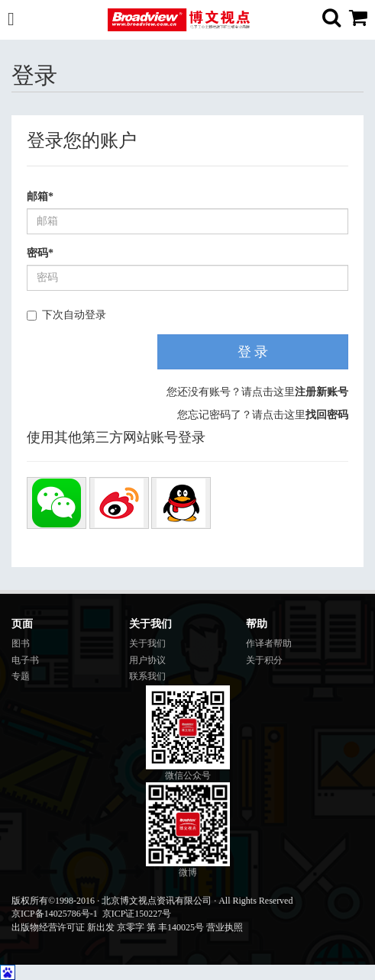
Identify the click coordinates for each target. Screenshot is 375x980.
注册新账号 (322, 392)
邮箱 (40, 197)
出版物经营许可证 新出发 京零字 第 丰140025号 (108, 927)
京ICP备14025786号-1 (55, 914)
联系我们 (147, 676)
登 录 (253, 352)
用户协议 (147, 660)
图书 (21, 643)
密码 (40, 253)
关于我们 (147, 643)
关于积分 (264, 660)
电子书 (25, 660)
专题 (21, 676)
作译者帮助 (269, 643)
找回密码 (327, 415)
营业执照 (225, 927)
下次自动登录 (66, 315)
